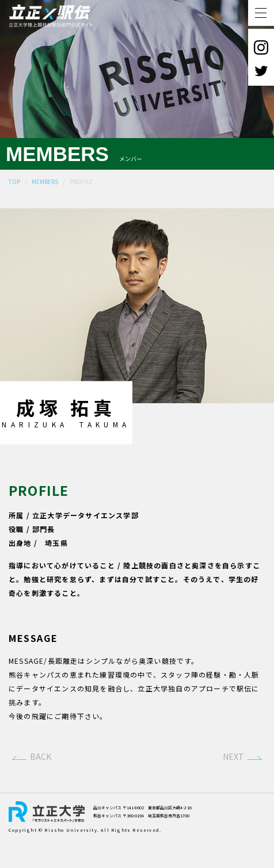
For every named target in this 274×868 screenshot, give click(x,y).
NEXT (233, 783)
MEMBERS (45, 181)
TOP (14, 181)
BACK (41, 783)
